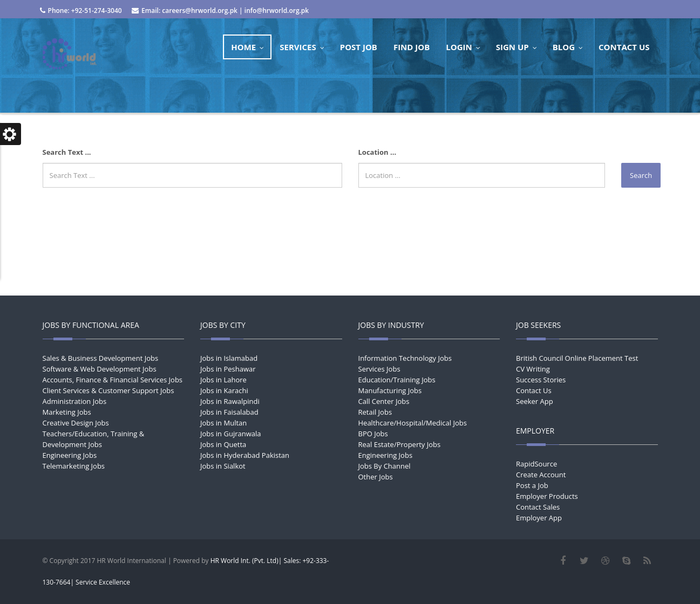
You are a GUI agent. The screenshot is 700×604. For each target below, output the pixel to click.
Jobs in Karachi (224, 390)
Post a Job (532, 485)
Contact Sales (538, 507)
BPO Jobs (373, 434)
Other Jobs (376, 477)
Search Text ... (67, 152)
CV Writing (533, 369)
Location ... (378, 152)
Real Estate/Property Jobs (400, 444)
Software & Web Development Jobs (100, 369)
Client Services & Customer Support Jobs (108, 390)
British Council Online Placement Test (577, 358)
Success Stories (541, 380)
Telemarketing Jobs (74, 466)
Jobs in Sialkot (223, 466)
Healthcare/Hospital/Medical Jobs (413, 423)
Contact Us (534, 390)
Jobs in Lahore (223, 380)
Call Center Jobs (384, 401)
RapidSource (536, 464)
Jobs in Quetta (223, 444)
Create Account (541, 475)
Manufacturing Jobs (390, 390)
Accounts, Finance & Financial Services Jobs (113, 380)
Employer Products (547, 496)
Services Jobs (379, 369)
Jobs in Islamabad (229, 358)
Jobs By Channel (385, 466)
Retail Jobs (375, 412)
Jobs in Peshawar (228, 369)
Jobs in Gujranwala (231, 434)
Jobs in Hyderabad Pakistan (245, 455)
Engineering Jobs (70, 455)
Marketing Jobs (67, 412)
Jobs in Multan (223, 423)
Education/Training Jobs (397, 380)
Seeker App (535, 401)
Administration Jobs (75, 401)
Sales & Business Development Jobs (101, 358)
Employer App (539, 518)
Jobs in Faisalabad (229, 412)
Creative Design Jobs (76, 423)
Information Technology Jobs (405, 358)
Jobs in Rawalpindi (230, 401)
